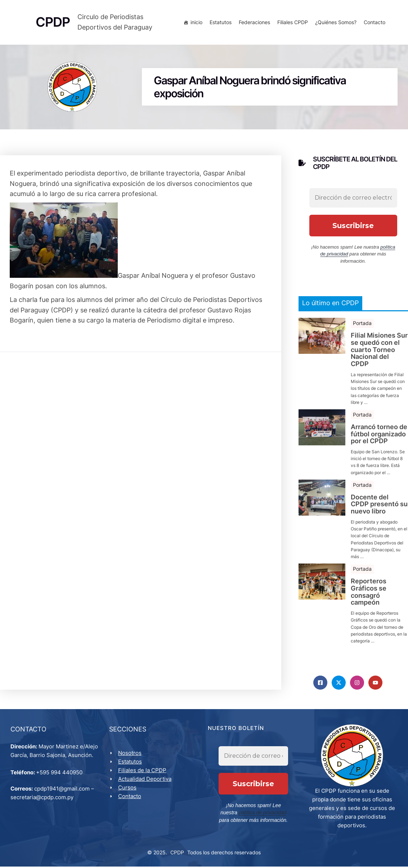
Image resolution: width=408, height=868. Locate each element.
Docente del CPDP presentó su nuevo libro (379, 505)
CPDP (177, 854)
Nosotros (130, 755)
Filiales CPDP (292, 23)
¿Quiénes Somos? (335, 23)
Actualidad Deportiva (145, 781)
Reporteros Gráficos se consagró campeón (369, 593)
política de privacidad (248, 814)
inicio (196, 23)
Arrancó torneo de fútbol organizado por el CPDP (379, 435)
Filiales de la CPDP (143, 772)
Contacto (374, 23)
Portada (362, 324)
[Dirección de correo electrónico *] (353, 199)
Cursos (128, 789)
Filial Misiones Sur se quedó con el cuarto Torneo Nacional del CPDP (379, 351)
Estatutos (220, 23)
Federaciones (254, 23)
